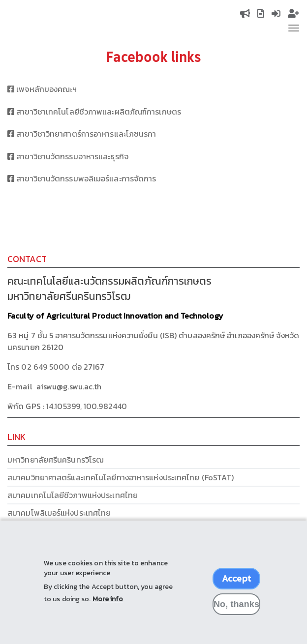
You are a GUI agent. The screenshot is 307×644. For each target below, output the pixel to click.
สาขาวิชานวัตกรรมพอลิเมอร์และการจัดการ (86, 178)
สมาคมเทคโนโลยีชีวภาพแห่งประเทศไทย (73, 495)
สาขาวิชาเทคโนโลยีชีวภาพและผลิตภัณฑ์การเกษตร (99, 112)
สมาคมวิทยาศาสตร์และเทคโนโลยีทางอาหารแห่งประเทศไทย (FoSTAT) (121, 477)
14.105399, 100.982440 (87, 406)
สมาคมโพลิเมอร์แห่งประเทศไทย (59, 513)
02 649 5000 (45, 367)
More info (108, 606)
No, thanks (236, 612)
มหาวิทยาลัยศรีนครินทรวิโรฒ (56, 460)
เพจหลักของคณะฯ (42, 89)
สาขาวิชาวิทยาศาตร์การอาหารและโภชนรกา (86, 134)
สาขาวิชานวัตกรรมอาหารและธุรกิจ (72, 156)
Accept (236, 586)
